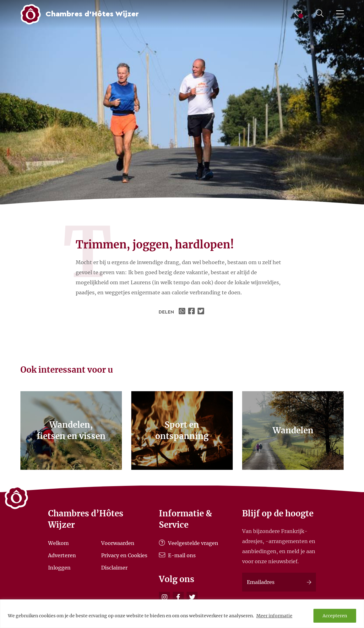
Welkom (58, 543)
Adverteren (62, 555)
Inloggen (59, 567)
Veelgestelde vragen (189, 543)
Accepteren (335, 616)
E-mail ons (177, 555)
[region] (182, 614)
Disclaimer (114, 567)
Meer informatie (274, 616)
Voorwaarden (118, 543)
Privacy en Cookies (124, 555)
